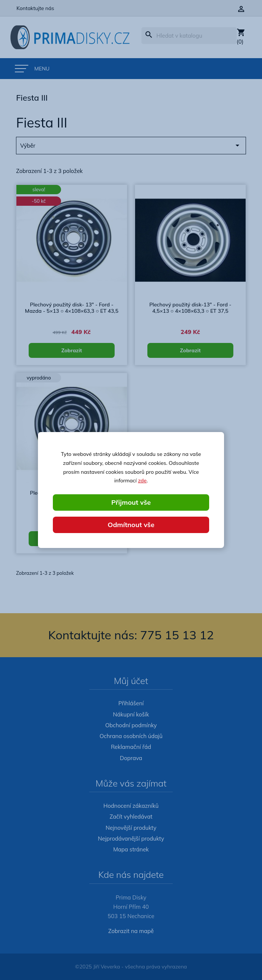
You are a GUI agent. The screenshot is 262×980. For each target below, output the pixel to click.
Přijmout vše (131, 502)
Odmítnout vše (131, 525)
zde (142, 480)
